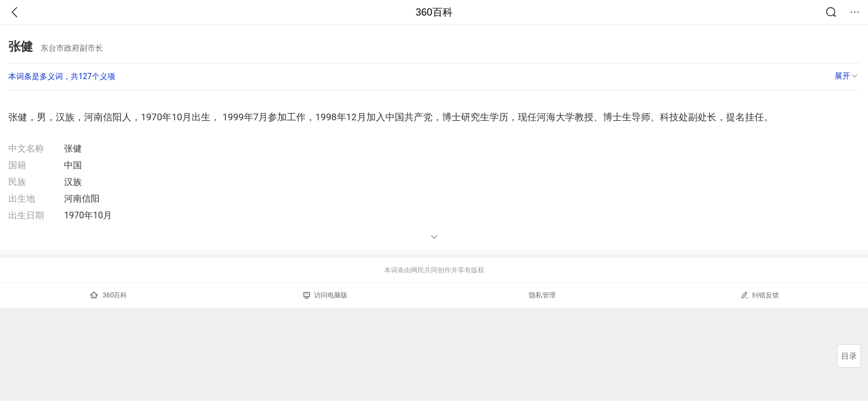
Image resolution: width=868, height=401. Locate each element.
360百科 (434, 12)
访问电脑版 (325, 295)
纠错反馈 (760, 295)
